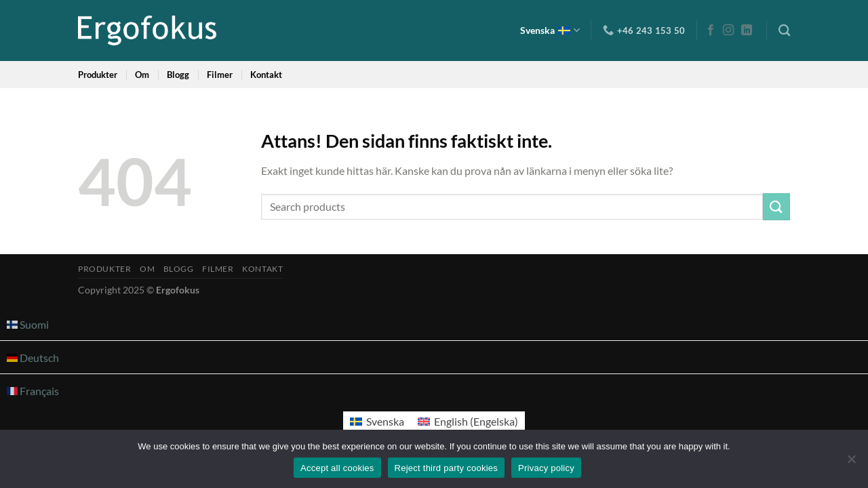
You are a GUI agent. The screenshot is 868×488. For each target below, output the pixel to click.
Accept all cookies (337, 468)
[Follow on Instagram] (728, 30)
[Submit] (776, 206)
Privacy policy (546, 468)
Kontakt (266, 75)
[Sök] (784, 31)
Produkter (98, 75)
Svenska (550, 30)
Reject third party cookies (446, 468)
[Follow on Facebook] (711, 30)
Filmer (220, 75)
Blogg (178, 75)
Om (142, 75)
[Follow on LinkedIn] (747, 30)
